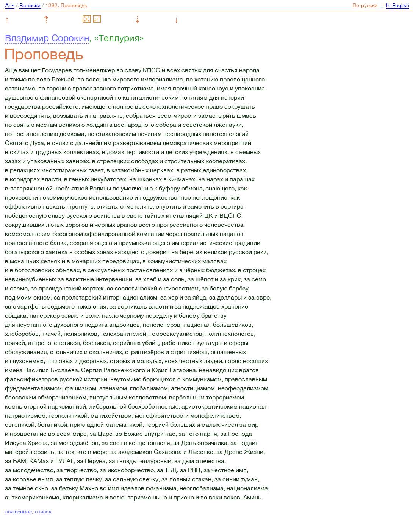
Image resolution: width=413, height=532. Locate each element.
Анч (10, 5)
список (43, 512)
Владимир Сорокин (47, 38)
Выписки (30, 5)
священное (19, 512)
